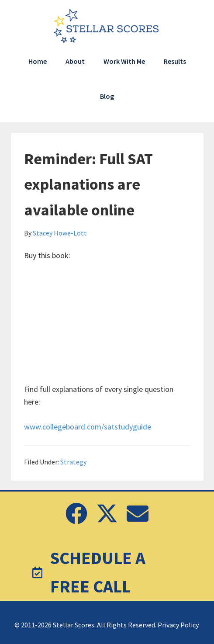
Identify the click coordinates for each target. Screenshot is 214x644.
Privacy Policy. (179, 625)
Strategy (73, 462)
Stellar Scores (107, 26)
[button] (76, 513)
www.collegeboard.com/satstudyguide (88, 427)
